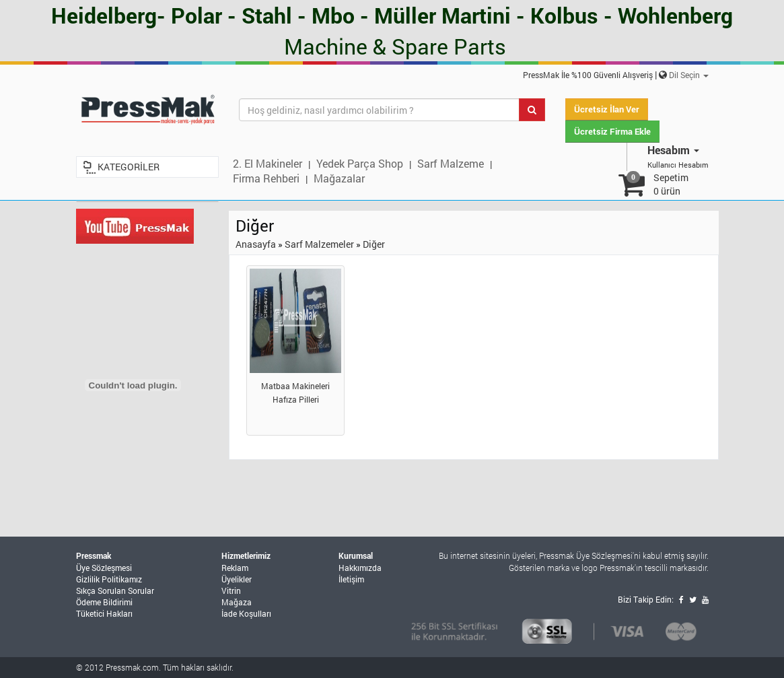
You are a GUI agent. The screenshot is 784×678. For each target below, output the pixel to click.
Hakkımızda (360, 568)
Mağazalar (339, 178)
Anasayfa (256, 244)
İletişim (351, 579)
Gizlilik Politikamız (109, 579)
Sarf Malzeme (451, 163)
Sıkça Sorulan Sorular (115, 590)
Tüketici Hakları (104, 613)
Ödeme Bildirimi (104, 602)
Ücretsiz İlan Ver (607, 109)
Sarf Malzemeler (319, 244)
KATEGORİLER (129, 167)
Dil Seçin (689, 75)
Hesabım (673, 150)
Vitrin (231, 590)
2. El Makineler (268, 163)
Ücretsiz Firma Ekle (612, 131)
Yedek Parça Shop (360, 163)
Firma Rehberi (266, 178)
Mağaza (237, 602)
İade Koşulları (246, 613)
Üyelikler (237, 579)
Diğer (374, 244)
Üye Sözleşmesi (104, 568)
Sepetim (671, 184)
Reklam (235, 568)
